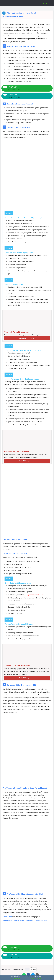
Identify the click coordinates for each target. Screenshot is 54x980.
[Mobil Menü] (3, 3)
